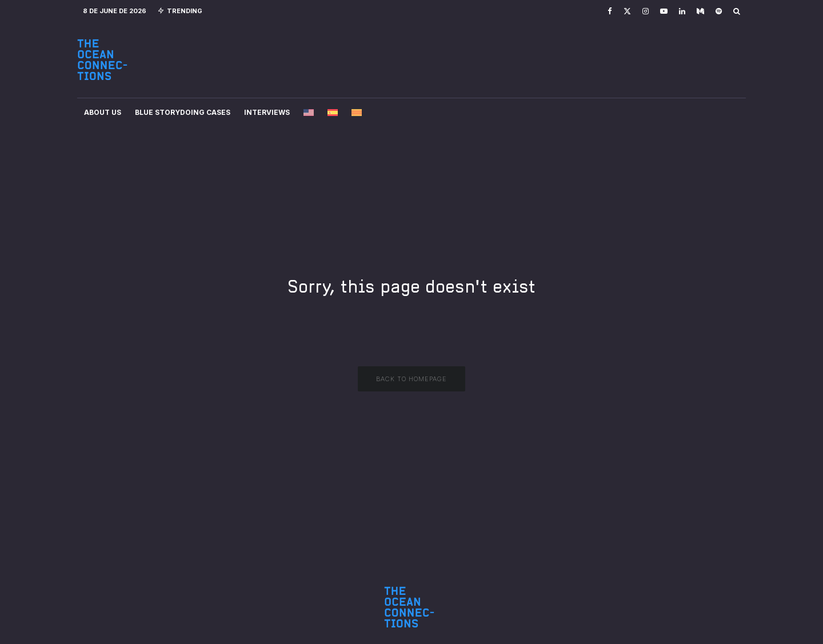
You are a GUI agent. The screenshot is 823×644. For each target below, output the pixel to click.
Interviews (267, 112)
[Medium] (700, 11)
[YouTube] (664, 11)
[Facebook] (610, 11)
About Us (103, 112)
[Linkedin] (682, 11)
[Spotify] (719, 11)
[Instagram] (646, 11)
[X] (627, 11)
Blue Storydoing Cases (183, 112)
